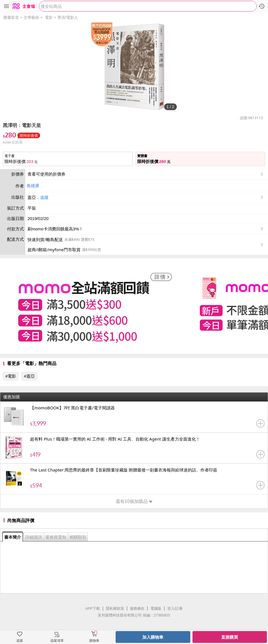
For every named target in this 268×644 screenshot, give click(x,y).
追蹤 (44, 197)
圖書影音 (11, 17)
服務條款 (137, 608)
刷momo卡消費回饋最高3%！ (55, 229)
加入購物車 (153, 637)
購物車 (94, 641)
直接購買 (230, 637)
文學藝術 (31, 17)
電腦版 (156, 608)
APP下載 (93, 608)
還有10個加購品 (134, 501)
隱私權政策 (115, 608)
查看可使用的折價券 (146, 174)
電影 (49, 17)
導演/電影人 (68, 17)
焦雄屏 (33, 186)
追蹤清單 (57, 641)
